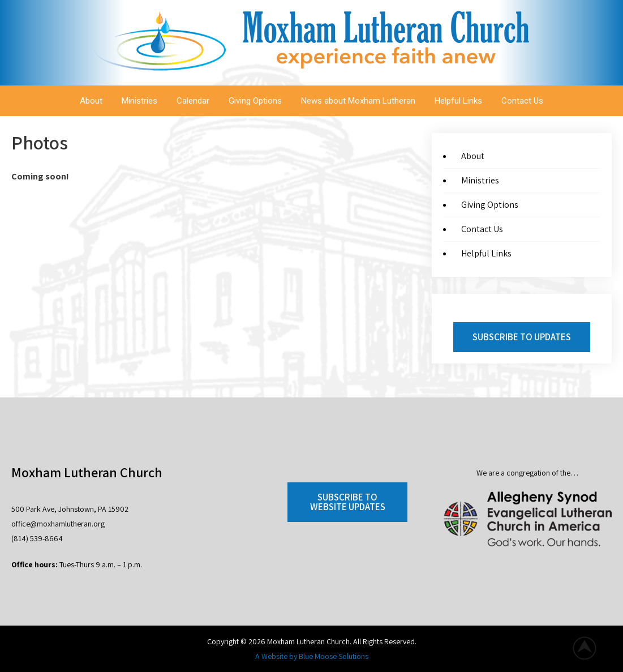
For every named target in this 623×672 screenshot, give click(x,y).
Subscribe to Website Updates (348, 502)
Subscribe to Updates (522, 337)
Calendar (193, 101)
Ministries (139, 101)
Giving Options (255, 101)
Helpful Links (458, 101)
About (91, 101)
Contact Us (522, 101)
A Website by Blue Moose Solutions (312, 656)
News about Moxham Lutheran (358, 101)
